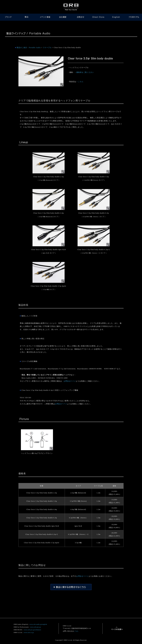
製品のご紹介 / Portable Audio (29, 48)
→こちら (80, 82)
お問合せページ (70, 381)
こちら (76, 631)
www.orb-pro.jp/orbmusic (33, 630)
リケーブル (47, 48)
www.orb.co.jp (29, 632)
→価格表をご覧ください (84, 72)
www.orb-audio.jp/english (38, 624)
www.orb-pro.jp (35, 627)
